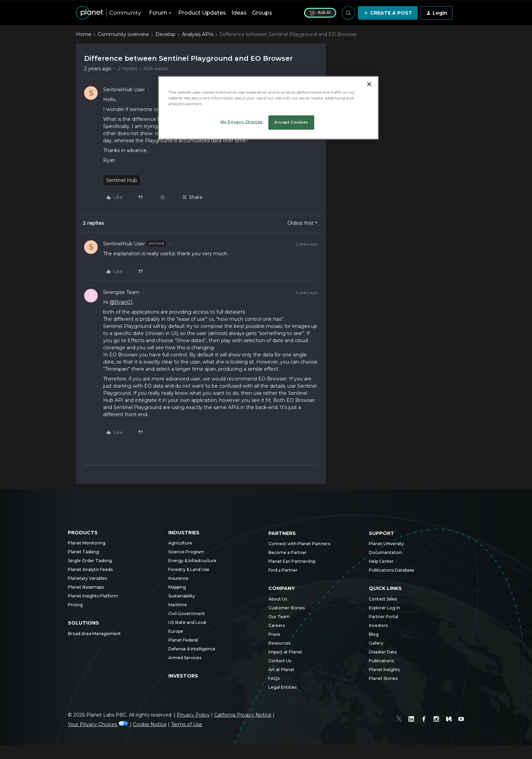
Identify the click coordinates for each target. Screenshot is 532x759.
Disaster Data (383, 652)
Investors (183, 676)
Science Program (186, 552)
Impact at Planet (285, 652)
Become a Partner (288, 552)
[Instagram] (437, 720)
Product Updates (202, 13)
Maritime (178, 605)
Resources (279, 643)
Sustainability (182, 596)
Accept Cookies (291, 122)
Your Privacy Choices (99, 724)
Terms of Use (187, 724)
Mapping (177, 587)
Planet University (386, 544)
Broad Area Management (94, 634)
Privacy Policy (193, 715)
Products (83, 533)
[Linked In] (413, 720)
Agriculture (180, 543)
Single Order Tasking (90, 561)
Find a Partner (283, 570)
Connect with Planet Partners (299, 544)
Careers (277, 625)
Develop (165, 34)
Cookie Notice (150, 724)
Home (84, 34)
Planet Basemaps (86, 587)
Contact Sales (383, 599)
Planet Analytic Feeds (90, 569)
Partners (282, 533)
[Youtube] (461, 720)
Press (274, 634)
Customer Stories (287, 608)
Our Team (279, 617)
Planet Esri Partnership (292, 561)
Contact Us (280, 661)
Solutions (83, 623)
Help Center (381, 561)
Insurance (178, 578)
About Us (278, 599)
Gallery (376, 643)
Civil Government (187, 614)
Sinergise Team (121, 292)
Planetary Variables (88, 578)
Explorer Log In (384, 608)
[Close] (369, 84)
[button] (388, 13)
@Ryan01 (121, 302)
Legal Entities (282, 687)
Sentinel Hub (122, 180)
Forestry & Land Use (189, 569)
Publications (381, 661)
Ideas (239, 13)
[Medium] (449, 720)
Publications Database (392, 570)
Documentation (385, 552)
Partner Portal (384, 617)
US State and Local (187, 622)
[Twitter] (400, 720)
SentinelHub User (124, 90)
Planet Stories (383, 678)
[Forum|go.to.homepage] (108, 13)
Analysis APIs (197, 34)
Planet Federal (183, 640)
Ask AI (320, 13)
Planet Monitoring (87, 543)
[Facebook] (425, 720)
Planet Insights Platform (93, 596)
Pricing (75, 605)
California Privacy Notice (243, 715)
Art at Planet (281, 670)
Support (382, 533)
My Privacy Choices (242, 122)
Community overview (123, 34)
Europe (176, 631)
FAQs (274, 678)
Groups (262, 13)
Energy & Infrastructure (192, 561)
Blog (374, 634)
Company (282, 588)
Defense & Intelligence (192, 649)
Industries (184, 533)
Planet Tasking (83, 552)
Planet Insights (384, 670)
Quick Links (385, 588)
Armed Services (185, 658)
